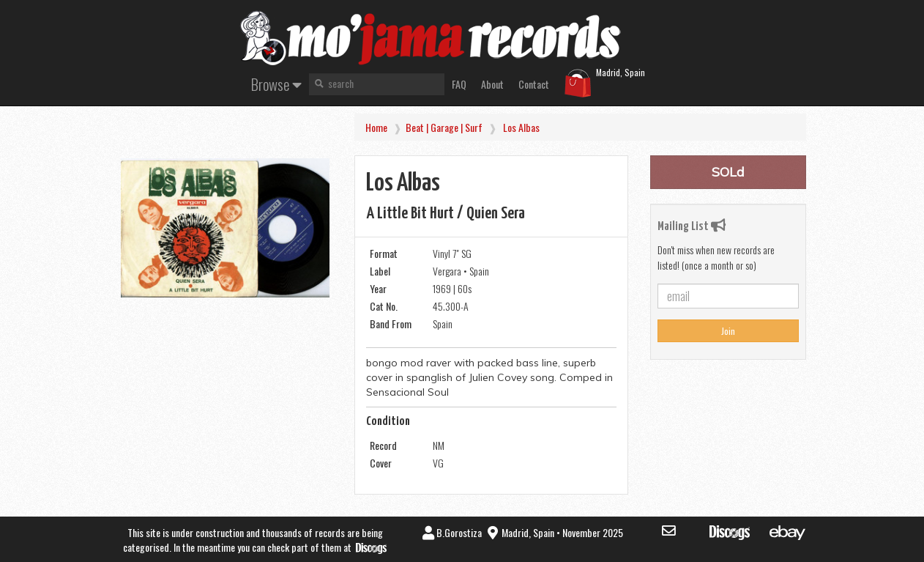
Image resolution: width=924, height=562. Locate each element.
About (492, 84)
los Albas (521, 127)
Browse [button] (276, 84)
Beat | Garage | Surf (444, 127)
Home (376, 127)
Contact (534, 84)
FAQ (459, 84)
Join (728, 331)
